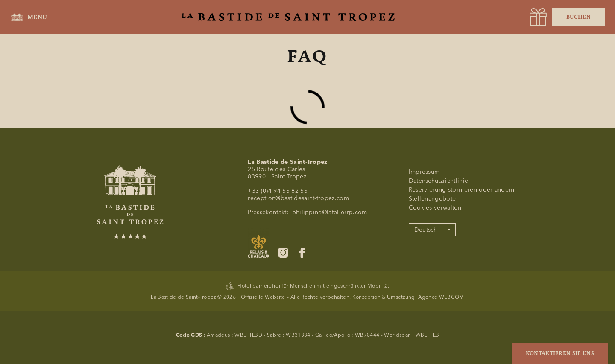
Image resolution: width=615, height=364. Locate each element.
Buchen (578, 17)
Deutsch (426, 230)
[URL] (538, 17)
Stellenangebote (432, 199)
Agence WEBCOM (441, 297)
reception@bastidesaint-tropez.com (298, 198)
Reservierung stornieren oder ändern (462, 190)
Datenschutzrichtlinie (439, 181)
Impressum (424, 172)
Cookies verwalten (435, 208)
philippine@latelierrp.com (330, 212)
